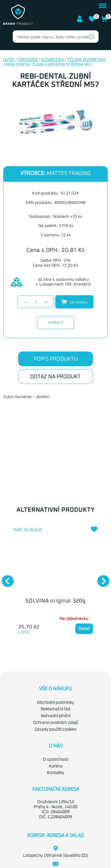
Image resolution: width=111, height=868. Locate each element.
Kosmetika (53, 60)
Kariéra (56, 766)
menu (103, 6)
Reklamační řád (55, 709)
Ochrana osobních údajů (56, 723)
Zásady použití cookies (56, 730)
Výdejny (55, 322)
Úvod (9, 60)
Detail (84, 629)
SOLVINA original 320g (55, 601)
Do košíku (74, 302)
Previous (5, 578)
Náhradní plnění (56, 716)
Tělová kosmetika (86, 60)
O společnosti (56, 760)
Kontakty (55, 773)
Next (100, 578)
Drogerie (28, 60)
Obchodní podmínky (55, 703)
